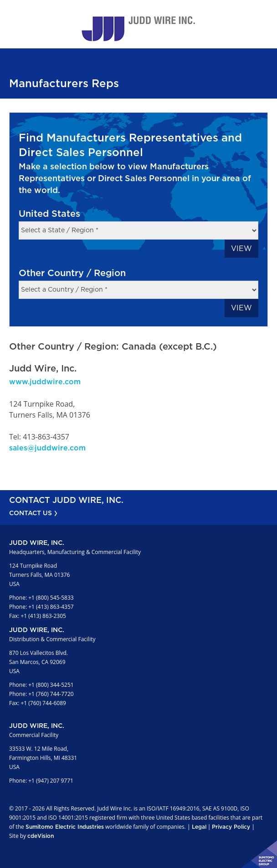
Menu (266, 11)
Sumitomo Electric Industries (65, 827)
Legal (199, 827)
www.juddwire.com (45, 382)
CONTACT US (31, 513)
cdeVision (41, 836)
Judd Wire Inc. (138, 29)
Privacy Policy (231, 827)
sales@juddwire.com (47, 448)
